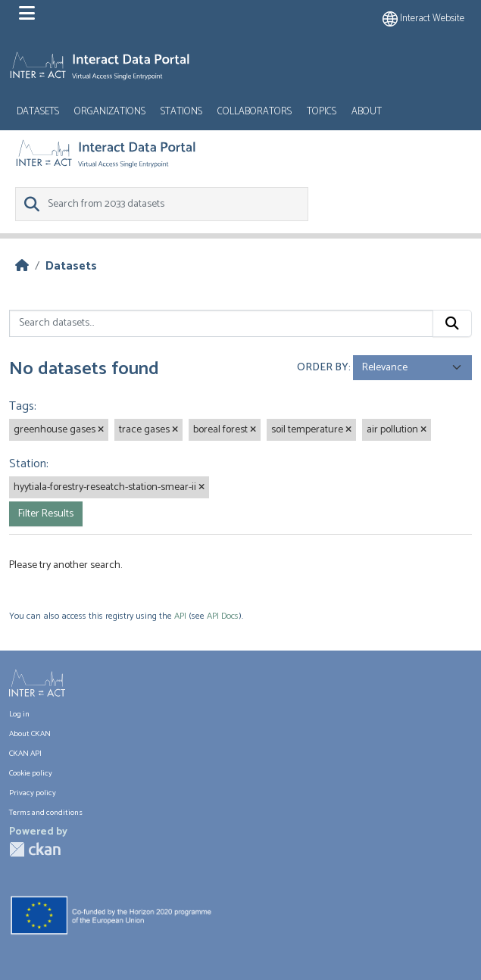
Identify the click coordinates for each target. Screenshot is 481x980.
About (367, 112)
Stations (181, 112)
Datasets (38, 112)
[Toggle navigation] (27, 14)
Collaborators (255, 112)
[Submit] (452, 323)
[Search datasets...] (221, 323)
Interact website (423, 19)
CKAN (35, 849)
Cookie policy (31, 773)
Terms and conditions (46, 813)
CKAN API (25, 754)
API (180, 616)
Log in (19, 714)
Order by (323, 368)
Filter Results (46, 514)
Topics (322, 112)
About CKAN (30, 734)
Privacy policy (33, 793)
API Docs (223, 616)
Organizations (110, 112)
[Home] (22, 266)
